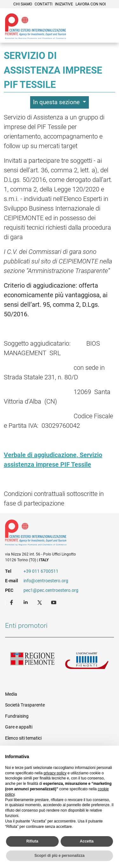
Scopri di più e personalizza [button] (59, 856)
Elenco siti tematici (23, 738)
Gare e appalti (19, 727)
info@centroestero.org (46, 581)
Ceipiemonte (36, 26)
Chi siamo (23, 4)
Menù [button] (106, 33)
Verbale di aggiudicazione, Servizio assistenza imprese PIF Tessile (53, 460)
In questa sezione (57, 102)
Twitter (40, 602)
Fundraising (17, 716)
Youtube (54, 602)
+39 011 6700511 (41, 571)
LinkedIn (26, 602)
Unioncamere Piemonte (87, 662)
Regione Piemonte (32, 662)
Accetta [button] (87, 841)
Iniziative (64, 4)
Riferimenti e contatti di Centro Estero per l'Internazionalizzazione (54, 534)
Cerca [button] (92, 33)
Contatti (43, 4)
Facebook (12, 602)
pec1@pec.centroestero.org (51, 590)
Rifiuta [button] (32, 841)
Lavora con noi (91, 4)
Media (11, 694)
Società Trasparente (25, 705)
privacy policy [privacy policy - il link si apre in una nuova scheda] (55, 773)
